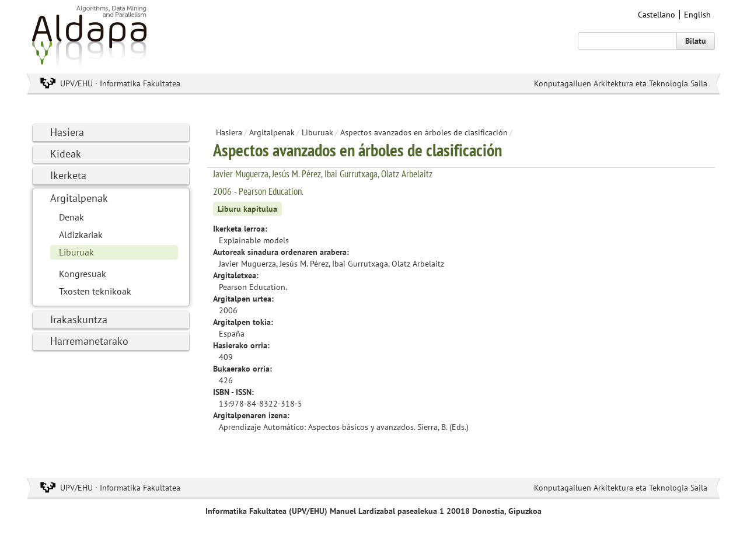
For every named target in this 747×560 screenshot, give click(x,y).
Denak (71, 217)
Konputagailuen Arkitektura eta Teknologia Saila (621, 83)
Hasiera (67, 132)
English (697, 15)
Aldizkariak (81, 235)
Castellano (657, 15)
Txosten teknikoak (95, 291)
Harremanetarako (89, 341)
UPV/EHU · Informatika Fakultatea (120, 83)
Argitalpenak (79, 198)
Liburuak (76, 252)
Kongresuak (83, 274)
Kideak (66, 154)
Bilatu (696, 41)
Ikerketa (68, 175)
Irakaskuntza (79, 319)
